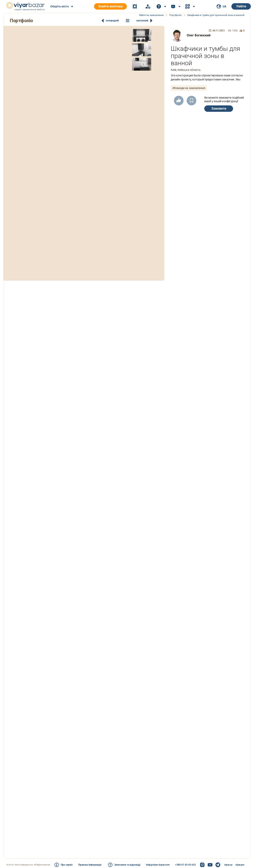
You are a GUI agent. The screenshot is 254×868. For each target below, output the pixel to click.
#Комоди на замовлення (189, 88)
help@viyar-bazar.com (158, 865)
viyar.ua (228, 865)
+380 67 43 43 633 (185, 865)
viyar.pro (240, 865)
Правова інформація (90, 865)
